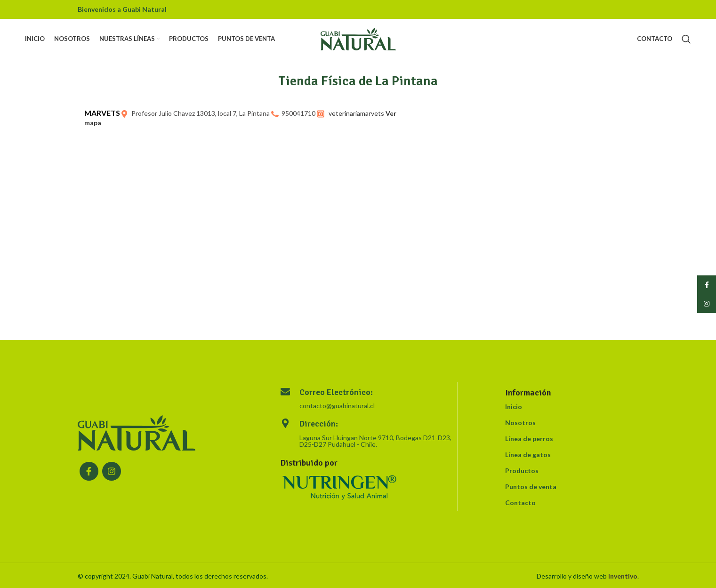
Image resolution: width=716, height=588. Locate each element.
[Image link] (137, 432)
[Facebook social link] (89, 471)
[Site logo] (358, 39)
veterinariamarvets (356, 113)
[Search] (686, 40)
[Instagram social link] (112, 471)
